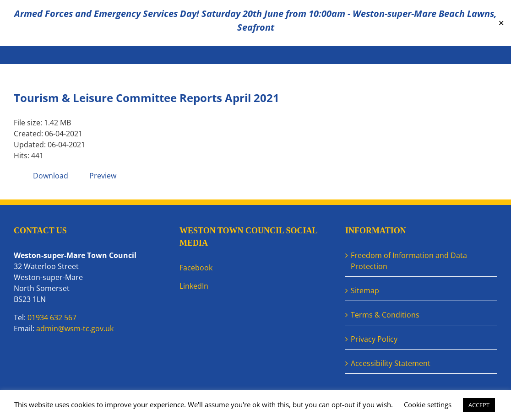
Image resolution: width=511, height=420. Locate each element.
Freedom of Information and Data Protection (409, 261)
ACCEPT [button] (479, 405)
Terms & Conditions (385, 315)
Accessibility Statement (391, 363)
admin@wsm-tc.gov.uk (75, 328)
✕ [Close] (501, 23)
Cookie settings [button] (428, 404)
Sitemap (365, 291)
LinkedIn (194, 286)
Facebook (196, 268)
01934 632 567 (52, 318)
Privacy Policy (374, 339)
